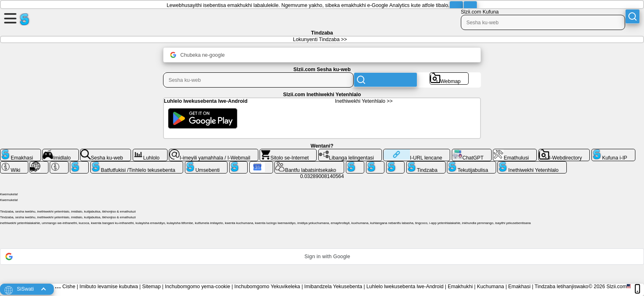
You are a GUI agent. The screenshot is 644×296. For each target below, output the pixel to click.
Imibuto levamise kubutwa (108, 287)
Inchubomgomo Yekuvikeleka (267, 287)
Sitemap (151, 287)
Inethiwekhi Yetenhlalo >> (364, 101)
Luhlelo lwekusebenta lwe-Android (405, 287)
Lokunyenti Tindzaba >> (320, 39)
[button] (322, 257)
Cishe (69, 287)
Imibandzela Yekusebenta (333, 287)
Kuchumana (490, 287)
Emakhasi (519, 287)
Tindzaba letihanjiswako (562, 287)
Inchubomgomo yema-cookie (197, 287)
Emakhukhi (460, 287)
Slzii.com (616, 287)
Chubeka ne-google (197, 55)
